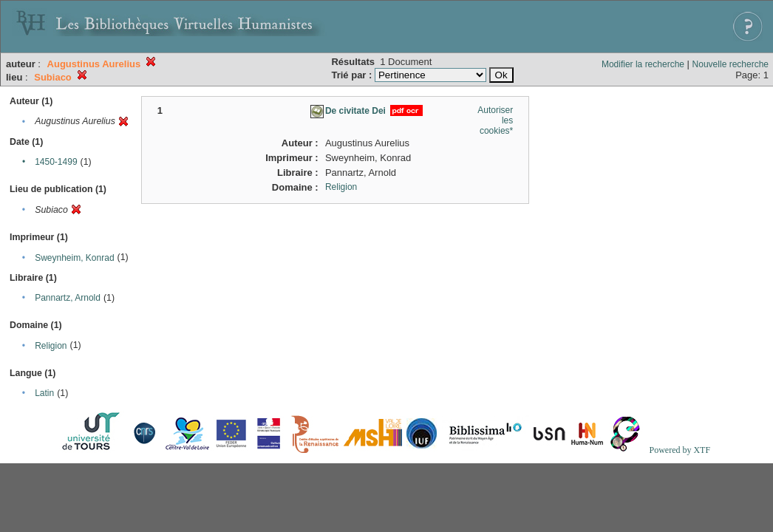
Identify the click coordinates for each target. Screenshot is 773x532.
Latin (44, 393)
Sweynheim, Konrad (74, 258)
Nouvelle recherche (731, 64)
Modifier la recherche (643, 64)
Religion (51, 346)
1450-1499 (56, 162)
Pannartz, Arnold (68, 298)
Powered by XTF (680, 450)
